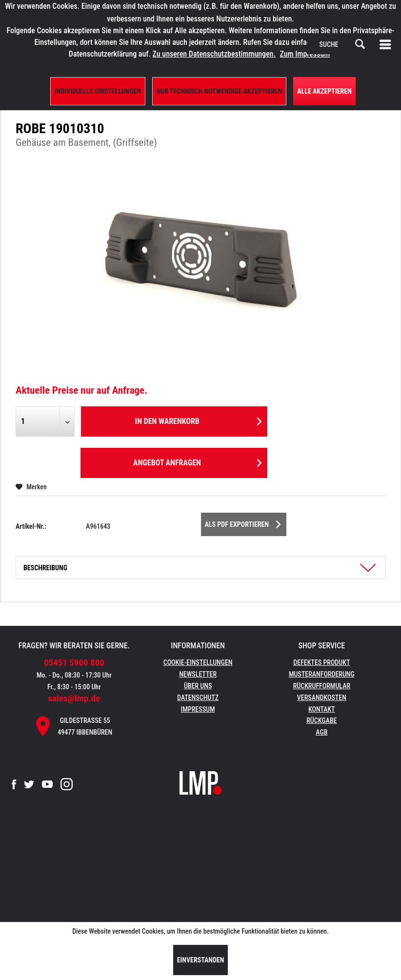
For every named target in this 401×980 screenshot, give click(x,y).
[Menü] (387, 44)
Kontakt (322, 709)
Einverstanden (201, 960)
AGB (321, 732)
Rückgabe (321, 720)
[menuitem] (387, 44)
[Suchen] (360, 44)
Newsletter (198, 674)
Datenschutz (198, 698)
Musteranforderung (322, 674)
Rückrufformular (322, 686)
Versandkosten (322, 698)
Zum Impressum (305, 54)
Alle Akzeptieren (324, 91)
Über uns (198, 686)
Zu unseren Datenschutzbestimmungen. (214, 54)
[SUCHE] (342, 44)
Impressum (198, 709)
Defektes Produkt (321, 662)
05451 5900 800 (74, 663)
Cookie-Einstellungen (198, 662)
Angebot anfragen (197, 461)
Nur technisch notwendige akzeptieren (220, 91)
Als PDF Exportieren (243, 522)
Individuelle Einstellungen (98, 91)
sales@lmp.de (74, 698)
